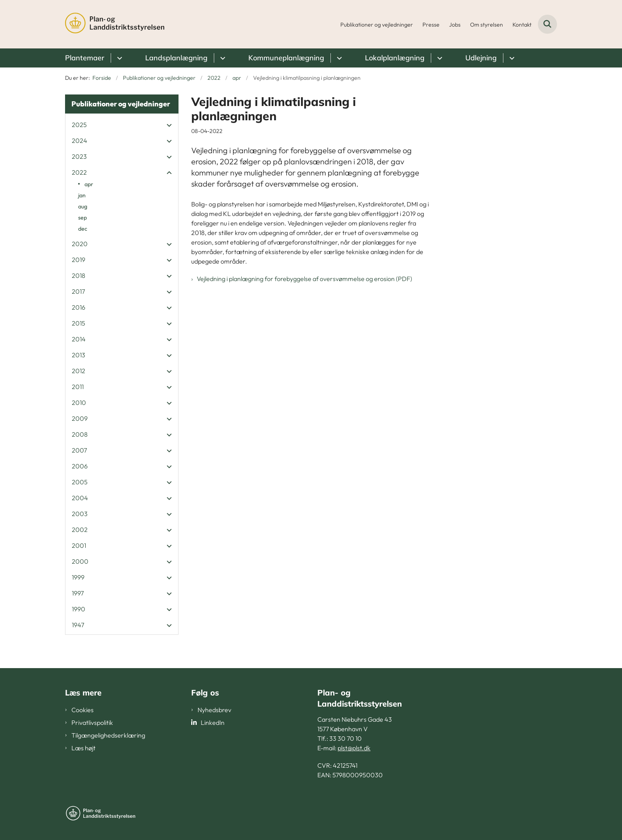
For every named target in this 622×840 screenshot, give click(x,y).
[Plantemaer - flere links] (118, 58)
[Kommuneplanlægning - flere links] (338, 58)
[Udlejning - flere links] (511, 58)
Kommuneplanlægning (286, 58)
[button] (167, 125)
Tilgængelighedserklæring (108, 735)
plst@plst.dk (354, 748)
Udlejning (481, 58)
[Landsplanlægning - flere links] (222, 58)
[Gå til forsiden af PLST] (115, 24)
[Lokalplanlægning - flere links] (439, 58)
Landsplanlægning (176, 58)
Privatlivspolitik (92, 722)
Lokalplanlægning (395, 58)
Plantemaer (85, 58)
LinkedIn (213, 722)
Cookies (83, 710)
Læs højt (84, 748)
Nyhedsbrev (214, 710)
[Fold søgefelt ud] (547, 24)
